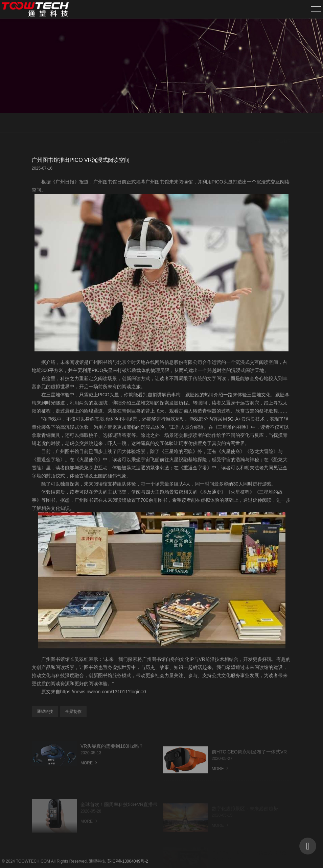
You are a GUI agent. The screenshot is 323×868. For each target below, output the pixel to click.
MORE (89, 769)
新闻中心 (258, 123)
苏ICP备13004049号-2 (128, 861)
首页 (236, 123)
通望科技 (45, 712)
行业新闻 (283, 123)
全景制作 (73, 712)
